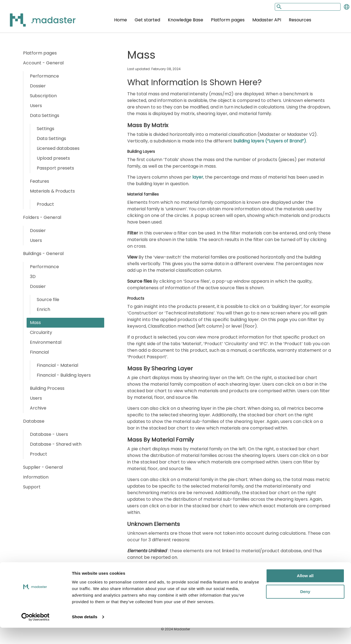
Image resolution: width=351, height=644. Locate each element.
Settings (46, 129)
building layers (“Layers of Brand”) (270, 141)
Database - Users (49, 434)
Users (36, 106)
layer (198, 177)
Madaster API (267, 20)
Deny (305, 608)
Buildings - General (43, 254)
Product (45, 204)
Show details (85, 633)
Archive (38, 408)
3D (33, 277)
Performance (44, 76)
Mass (35, 323)
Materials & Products (52, 191)
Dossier (38, 86)
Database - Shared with (56, 444)
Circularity (41, 332)
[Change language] (347, 7)
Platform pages (228, 20)
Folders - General (42, 217)
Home (121, 20)
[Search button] (279, 7)
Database (34, 421)
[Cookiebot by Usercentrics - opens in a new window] (36, 633)
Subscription (43, 96)
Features (39, 181)
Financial (39, 352)
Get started (147, 20)
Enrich (43, 309)
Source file (48, 300)
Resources (300, 20)
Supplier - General (43, 467)
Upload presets (53, 158)
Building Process (47, 388)
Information (36, 477)
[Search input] (308, 7)
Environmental (46, 342)
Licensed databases (58, 148)
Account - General (43, 63)
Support (32, 487)
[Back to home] (36, 23)
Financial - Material (57, 365)
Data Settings (45, 115)
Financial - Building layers (64, 375)
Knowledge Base (186, 20)
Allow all (305, 592)
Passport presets (55, 168)
